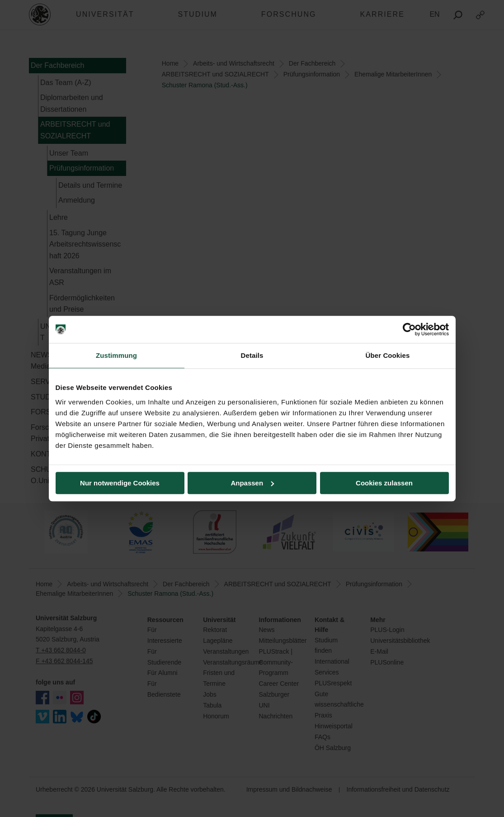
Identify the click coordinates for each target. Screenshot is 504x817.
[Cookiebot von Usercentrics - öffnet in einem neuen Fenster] (409, 329)
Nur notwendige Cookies (120, 483)
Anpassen (252, 483)
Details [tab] (252, 355)
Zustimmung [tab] (116, 355)
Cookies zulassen (384, 483)
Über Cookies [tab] (388, 355)
